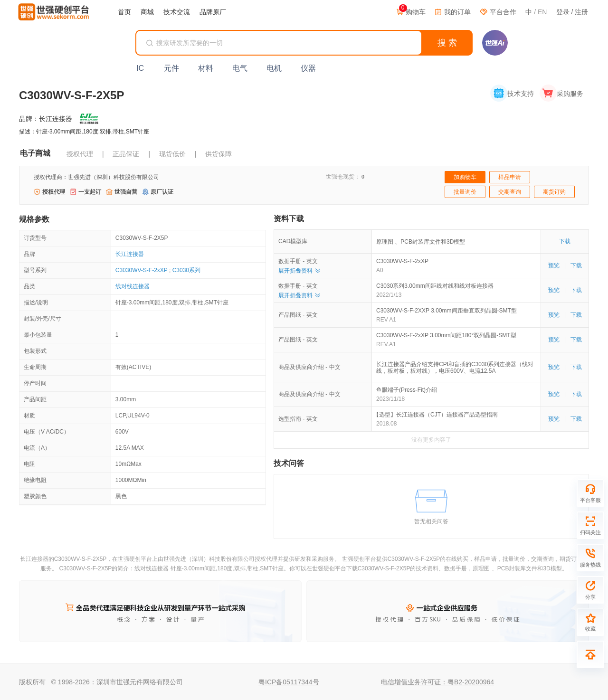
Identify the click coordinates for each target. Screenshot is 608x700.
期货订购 (554, 192)
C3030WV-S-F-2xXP (142, 270)
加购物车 (465, 177)
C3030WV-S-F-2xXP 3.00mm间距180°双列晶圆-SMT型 (446, 335)
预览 (554, 265)
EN (542, 12)
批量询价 (465, 192)
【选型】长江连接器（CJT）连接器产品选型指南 (437, 415)
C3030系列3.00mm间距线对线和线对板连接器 (435, 286)
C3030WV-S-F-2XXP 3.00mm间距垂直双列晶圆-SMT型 (446, 311)
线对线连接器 (133, 286)
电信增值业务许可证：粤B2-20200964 (437, 682)
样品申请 (510, 177)
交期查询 (510, 192)
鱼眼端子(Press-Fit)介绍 (407, 390)
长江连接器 (130, 254)
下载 (565, 241)
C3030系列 (186, 270)
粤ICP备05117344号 (289, 682)
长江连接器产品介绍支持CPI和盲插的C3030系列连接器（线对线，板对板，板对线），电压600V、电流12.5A (455, 368)
